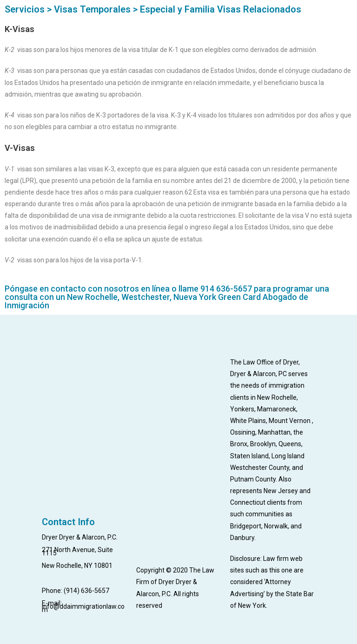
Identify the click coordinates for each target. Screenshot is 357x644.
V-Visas (20, 148)
